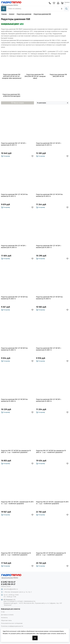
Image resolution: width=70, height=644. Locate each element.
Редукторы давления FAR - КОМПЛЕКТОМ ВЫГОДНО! (12, 95)
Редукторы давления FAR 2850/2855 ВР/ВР (58, 75)
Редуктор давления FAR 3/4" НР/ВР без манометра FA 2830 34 (49, 298)
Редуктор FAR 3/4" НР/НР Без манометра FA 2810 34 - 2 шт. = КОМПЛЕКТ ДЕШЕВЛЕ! (51, 554)
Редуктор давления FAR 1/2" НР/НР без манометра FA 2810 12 (14, 195)
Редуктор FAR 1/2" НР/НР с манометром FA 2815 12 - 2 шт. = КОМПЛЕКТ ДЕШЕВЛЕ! (17, 503)
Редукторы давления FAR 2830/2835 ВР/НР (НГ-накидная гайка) (35, 76)
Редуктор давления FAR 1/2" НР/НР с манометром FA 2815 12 (14, 144)
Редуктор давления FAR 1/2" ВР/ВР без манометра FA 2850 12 (14, 349)
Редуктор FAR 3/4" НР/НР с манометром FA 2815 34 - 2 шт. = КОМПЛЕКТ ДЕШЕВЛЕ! (52, 503)
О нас (3, 612)
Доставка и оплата (7, 615)
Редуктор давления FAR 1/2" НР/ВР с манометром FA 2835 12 (49, 247)
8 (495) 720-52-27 (8, 582)
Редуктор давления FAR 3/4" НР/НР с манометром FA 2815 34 (49, 144)
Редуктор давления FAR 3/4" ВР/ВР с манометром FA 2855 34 (49, 400)
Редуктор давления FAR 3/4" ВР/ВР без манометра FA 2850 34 (14, 400)
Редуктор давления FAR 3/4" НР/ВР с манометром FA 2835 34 (14, 247)
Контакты (4, 618)
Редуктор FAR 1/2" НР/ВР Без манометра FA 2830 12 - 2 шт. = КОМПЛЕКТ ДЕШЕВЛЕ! (16, 452)
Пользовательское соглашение (12, 623)
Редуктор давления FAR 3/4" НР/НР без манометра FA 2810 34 (49, 195)
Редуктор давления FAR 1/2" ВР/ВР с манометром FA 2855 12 (49, 349)
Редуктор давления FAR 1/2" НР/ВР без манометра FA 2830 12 (14, 298)
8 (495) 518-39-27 (8, 584)
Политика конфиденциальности (12, 626)
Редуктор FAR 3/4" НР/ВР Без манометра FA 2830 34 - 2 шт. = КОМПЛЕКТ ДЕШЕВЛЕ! (51, 452)
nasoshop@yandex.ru (11, 589)
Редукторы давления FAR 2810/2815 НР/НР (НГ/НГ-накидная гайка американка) (12, 76)
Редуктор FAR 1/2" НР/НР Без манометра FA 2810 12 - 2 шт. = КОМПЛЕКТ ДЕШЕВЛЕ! (16, 554)
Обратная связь (6, 620)
